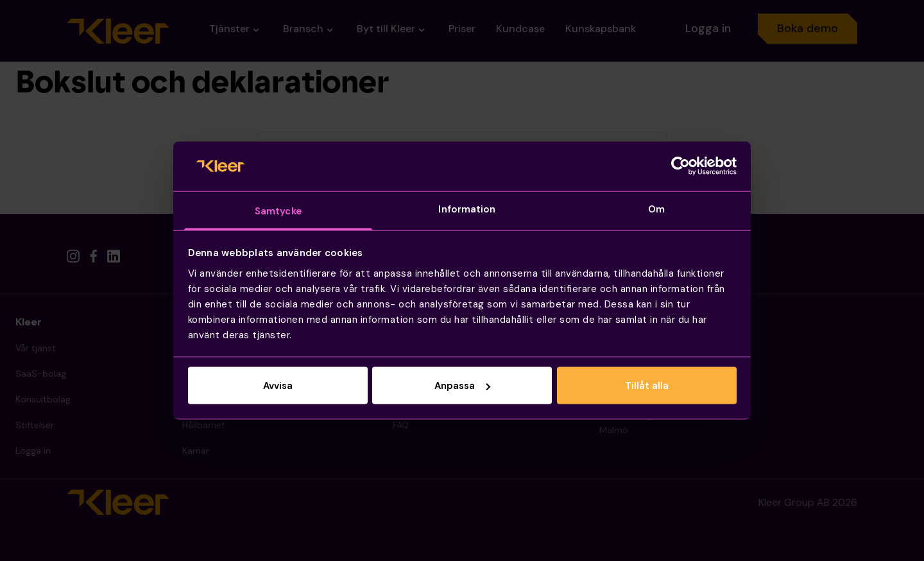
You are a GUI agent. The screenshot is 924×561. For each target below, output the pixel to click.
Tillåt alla (647, 386)
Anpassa (462, 386)
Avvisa (278, 386)
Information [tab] (467, 209)
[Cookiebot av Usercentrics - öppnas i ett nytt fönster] (680, 166)
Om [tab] (656, 209)
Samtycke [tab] (278, 211)
